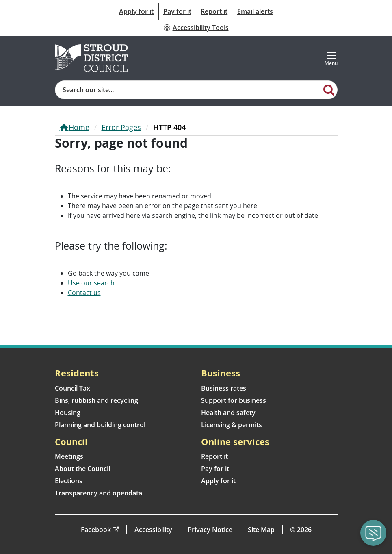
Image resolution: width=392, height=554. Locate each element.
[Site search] (188, 90)
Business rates (224, 388)
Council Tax (73, 388)
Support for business (234, 400)
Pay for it (177, 11)
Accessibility (153, 530)
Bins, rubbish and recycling (96, 400)
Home (79, 127)
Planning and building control (100, 425)
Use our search (91, 283)
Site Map (261, 530)
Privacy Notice (210, 530)
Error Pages (121, 127)
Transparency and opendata (99, 493)
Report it (214, 11)
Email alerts (255, 11)
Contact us (84, 293)
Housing (68, 413)
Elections (69, 481)
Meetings (69, 456)
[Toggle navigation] (331, 58)
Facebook (96, 530)
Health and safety (228, 413)
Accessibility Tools (201, 28)
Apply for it (136, 11)
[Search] (329, 89)
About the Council (82, 469)
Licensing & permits (232, 425)
